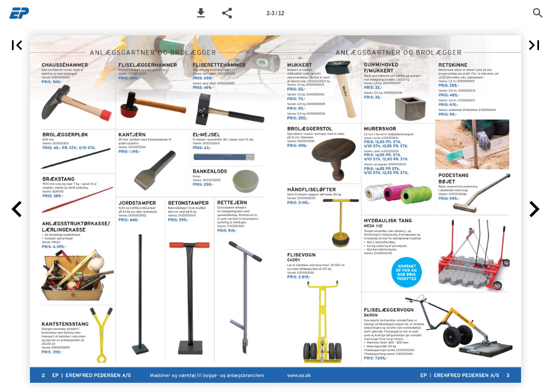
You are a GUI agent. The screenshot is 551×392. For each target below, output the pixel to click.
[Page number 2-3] (275, 13)
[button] (201, 13)
